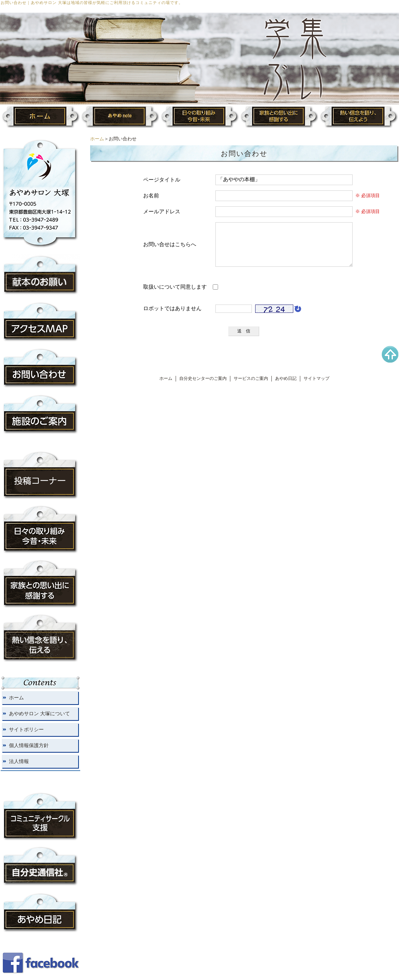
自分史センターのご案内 (203, 386)
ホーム (97, 139)
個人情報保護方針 (29, 745)
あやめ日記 (286, 386)
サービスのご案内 (251, 386)
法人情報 (19, 761)
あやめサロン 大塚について (39, 714)
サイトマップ (316, 386)
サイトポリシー (26, 730)
